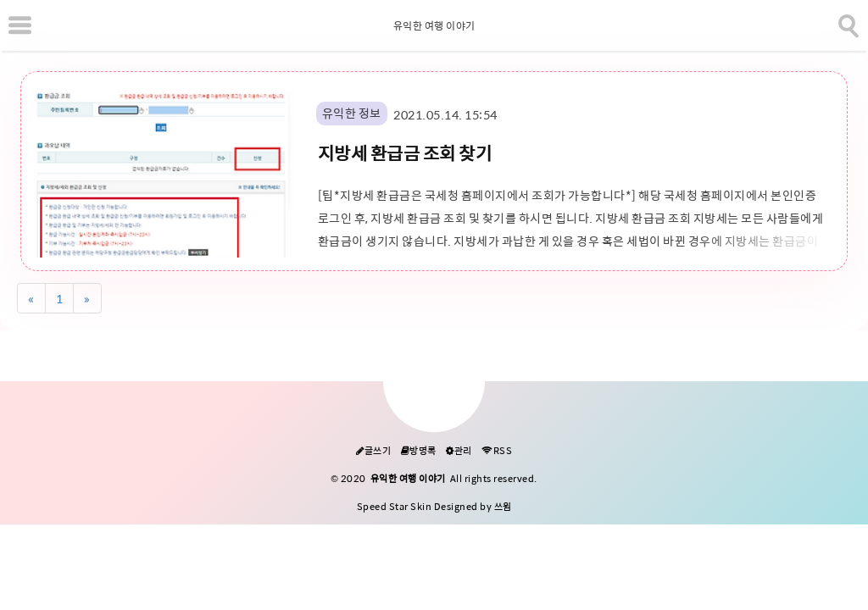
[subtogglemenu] (20, 25)
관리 (459, 451)
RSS (497, 451)
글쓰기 (373, 451)
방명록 (419, 451)
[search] (847, 23)
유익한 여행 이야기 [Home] (434, 26)
